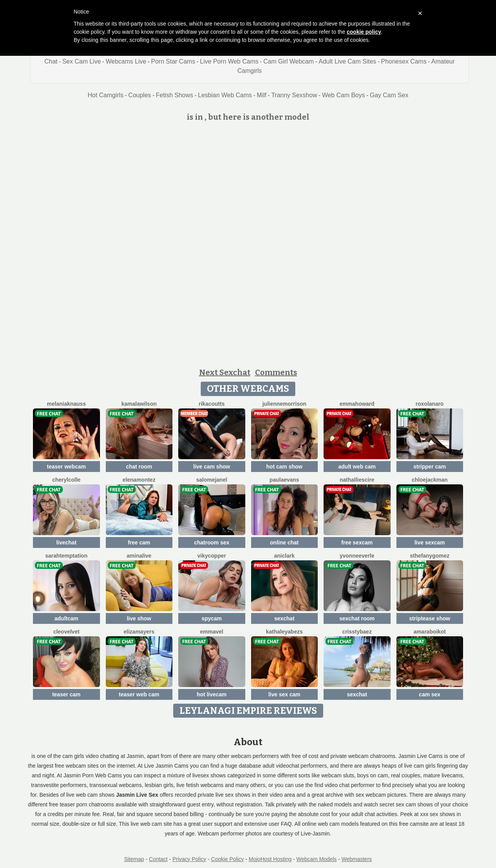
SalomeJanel (212, 480)
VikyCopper (212, 556)
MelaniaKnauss (66, 404)
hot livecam (212, 694)
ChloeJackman (430, 480)
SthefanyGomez (430, 556)
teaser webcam (66, 467)
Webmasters (356, 859)
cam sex (430, 694)
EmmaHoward (357, 404)
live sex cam (284, 694)
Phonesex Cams (404, 61)
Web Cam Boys (344, 95)
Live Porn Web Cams (229, 61)
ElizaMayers (139, 632)
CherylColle (66, 480)
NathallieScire (357, 480)
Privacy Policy (189, 859)
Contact (158, 859)
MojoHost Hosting (270, 859)
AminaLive (139, 556)
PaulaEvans (284, 480)
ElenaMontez (139, 480)
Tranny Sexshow (294, 95)
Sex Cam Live (82, 61)
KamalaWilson (139, 404)
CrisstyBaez (357, 632)
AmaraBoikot (430, 632)
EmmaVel (212, 632)
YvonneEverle (357, 556)
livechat (66, 542)
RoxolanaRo (430, 404)
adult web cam (357, 467)
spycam (212, 618)
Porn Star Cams (173, 61)
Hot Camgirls (105, 95)
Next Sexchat (225, 372)
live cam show (212, 467)
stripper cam (430, 467)
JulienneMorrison (284, 404)
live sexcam (430, 542)
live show (139, 618)
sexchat (284, 618)
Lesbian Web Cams (225, 95)
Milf (262, 95)
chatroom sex (212, 542)
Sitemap (134, 859)
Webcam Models (317, 859)
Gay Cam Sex (389, 95)
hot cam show (284, 467)
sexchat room (357, 618)
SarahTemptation (66, 556)
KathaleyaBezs (284, 632)
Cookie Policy (228, 859)
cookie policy (364, 32)
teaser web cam (139, 694)
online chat (284, 542)
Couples (140, 95)
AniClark (284, 556)
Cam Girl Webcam (288, 61)
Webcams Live (126, 61)
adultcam (66, 618)
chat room (139, 467)
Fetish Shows (174, 95)
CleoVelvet (66, 632)
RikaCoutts (212, 404)
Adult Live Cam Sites (347, 61)
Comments (276, 372)
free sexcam (357, 542)
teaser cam (66, 694)
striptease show (430, 618)
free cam (139, 542)
